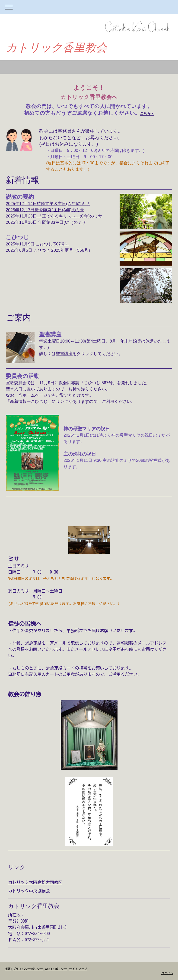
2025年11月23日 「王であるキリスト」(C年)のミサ (54, 216)
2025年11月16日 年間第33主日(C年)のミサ (46, 222)
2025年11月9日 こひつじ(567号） (37, 244)
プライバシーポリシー (28, 969)
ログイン (167, 973)
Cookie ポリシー (56, 969)
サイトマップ (78, 969)
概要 (8, 969)
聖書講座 (64, 354)
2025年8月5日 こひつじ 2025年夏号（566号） (49, 250)
